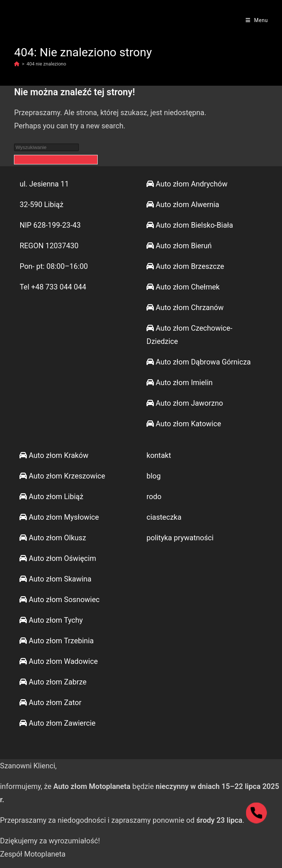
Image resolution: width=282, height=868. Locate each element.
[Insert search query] (46, 147)
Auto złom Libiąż (51, 497)
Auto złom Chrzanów (185, 307)
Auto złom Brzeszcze (185, 266)
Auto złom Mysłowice (59, 517)
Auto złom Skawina (55, 579)
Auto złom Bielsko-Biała (190, 225)
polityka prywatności (180, 538)
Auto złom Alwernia (183, 204)
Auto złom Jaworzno (185, 403)
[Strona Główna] (17, 64)
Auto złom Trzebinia (57, 641)
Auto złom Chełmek (183, 287)
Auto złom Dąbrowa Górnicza (199, 362)
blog (154, 476)
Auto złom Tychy (51, 620)
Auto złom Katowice (184, 424)
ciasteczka (164, 517)
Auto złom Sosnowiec (59, 600)
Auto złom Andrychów (187, 184)
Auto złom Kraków (54, 455)
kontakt (159, 455)
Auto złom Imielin (180, 383)
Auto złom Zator (50, 702)
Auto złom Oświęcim (58, 558)
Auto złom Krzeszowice (62, 476)
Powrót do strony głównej (56, 160)
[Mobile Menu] (257, 20)
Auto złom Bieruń (179, 246)
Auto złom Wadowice (59, 661)
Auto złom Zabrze (53, 682)
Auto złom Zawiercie (57, 723)
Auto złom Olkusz (53, 538)
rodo (154, 497)
